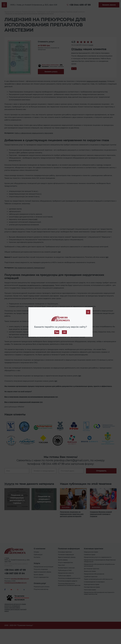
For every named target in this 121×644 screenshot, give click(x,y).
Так (57, 332)
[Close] (88, 312)
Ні (64, 332)
